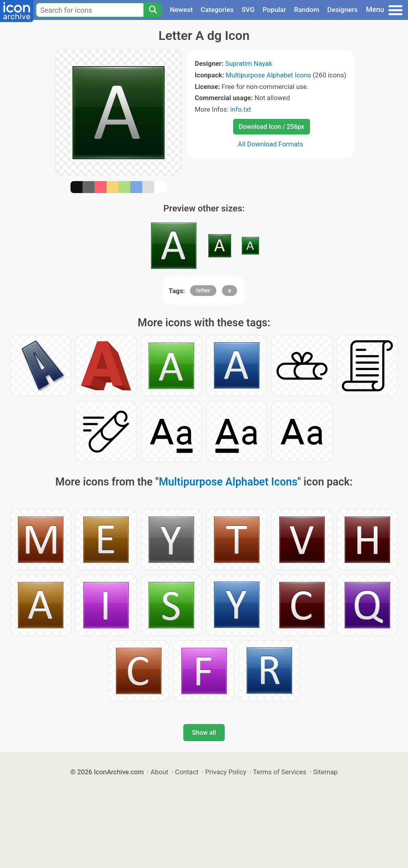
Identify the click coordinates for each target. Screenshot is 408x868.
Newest (181, 10)
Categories (217, 10)
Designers (342, 10)
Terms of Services (280, 772)
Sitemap (326, 772)
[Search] (153, 10)
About (160, 772)
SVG (248, 10)
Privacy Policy (226, 772)
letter (203, 290)
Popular (274, 10)
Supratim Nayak (249, 63)
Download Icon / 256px (271, 127)
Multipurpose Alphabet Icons (268, 75)
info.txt (241, 109)
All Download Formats (271, 144)
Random (307, 10)
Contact (187, 772)
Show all (204, 733)
